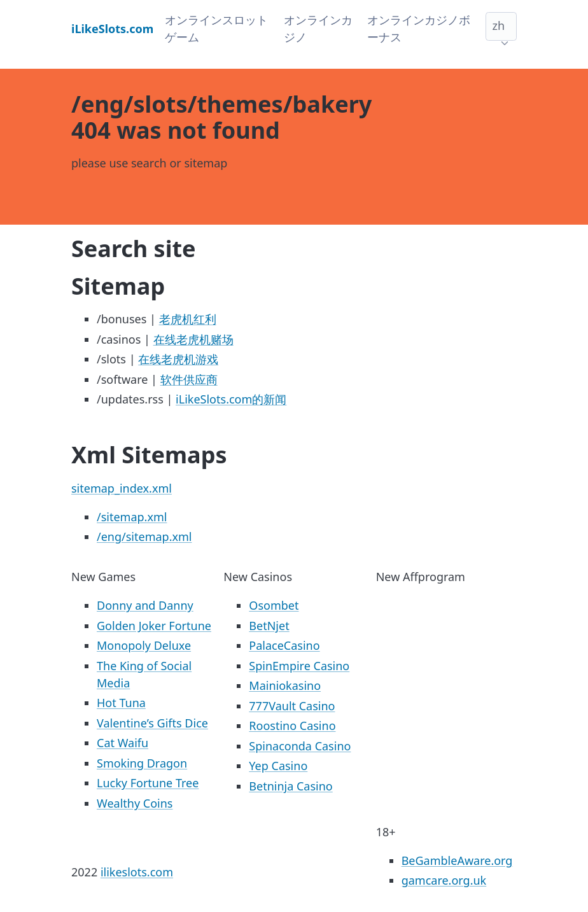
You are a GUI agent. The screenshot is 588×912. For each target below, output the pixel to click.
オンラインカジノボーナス (419, 28)
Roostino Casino (292, 726)
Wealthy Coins (135, 803)
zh (498, 25)
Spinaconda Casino (300, 746)
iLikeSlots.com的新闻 (231, 399)
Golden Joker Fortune (154, 626)
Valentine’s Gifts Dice (152, 723)
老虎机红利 (188, 319)
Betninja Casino (290, 786)
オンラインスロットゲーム (216, 28)
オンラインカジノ (318, 28)
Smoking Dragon (142, 763)
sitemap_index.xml (122, 488)
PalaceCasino (284, 645)
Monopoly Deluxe (144, 645)
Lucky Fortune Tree (148, 783)
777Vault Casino (292, 706)
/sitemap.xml (132, 517)
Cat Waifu (122, 743)
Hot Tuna (121, 703)
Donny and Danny (145, 605)
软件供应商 (189, 379)
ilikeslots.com (137, 872)
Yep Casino (278, 766)
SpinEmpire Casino (299, 666)
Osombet (274, 605)
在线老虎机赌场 (193, 339)
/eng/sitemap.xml (144, 537)
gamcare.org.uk (444, 880)
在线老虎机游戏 (178, 359)
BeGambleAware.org (457, 860)
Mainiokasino (285, 685)
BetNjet (269, 626)
